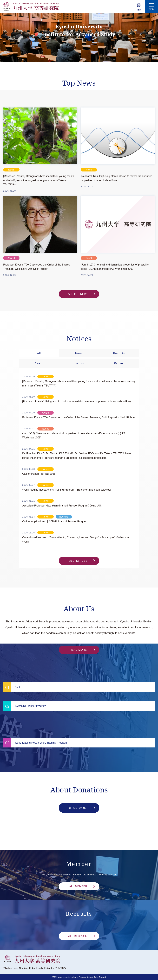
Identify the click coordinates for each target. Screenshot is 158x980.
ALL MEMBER (82, 886)
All (39, 353)
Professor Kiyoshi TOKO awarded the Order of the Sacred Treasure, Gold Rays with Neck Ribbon (37, 267)
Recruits (119, 353)
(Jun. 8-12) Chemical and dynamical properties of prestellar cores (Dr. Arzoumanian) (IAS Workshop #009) (115, 267)
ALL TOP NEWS (81, 294)
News (79, 353)
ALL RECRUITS (82, 936)
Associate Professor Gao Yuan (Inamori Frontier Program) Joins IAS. (62, 506)
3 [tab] (85, 60)
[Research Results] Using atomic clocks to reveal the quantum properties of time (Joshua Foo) (116, 178)
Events (119, 364)
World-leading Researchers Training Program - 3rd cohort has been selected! (67, 490)
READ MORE (82, 650)
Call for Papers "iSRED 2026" (39, 474)
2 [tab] (79, 60)
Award (39, 364)
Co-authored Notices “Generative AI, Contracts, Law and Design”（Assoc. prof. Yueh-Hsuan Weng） (76, 540)
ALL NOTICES (82, 561)
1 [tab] (73, 60)
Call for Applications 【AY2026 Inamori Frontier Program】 (56, 522)
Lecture (79, 364)
